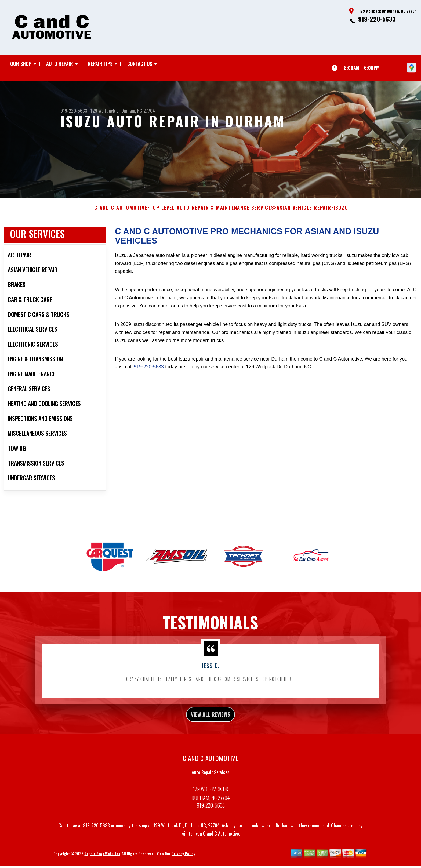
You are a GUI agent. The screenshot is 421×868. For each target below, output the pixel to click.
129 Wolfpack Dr (105, 111)
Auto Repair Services (210, 780)
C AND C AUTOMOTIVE (121, 213)
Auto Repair (60, 64)
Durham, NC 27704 (138, 111)
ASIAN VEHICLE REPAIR (304, 213)
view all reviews (211, 721)
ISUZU (341, 213)
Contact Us (140, 64)
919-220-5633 (377, 19)
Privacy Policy (183, 861)
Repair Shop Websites (102, 861)
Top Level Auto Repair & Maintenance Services (212, 213)
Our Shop (21, 64)
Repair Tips (100, 64)
